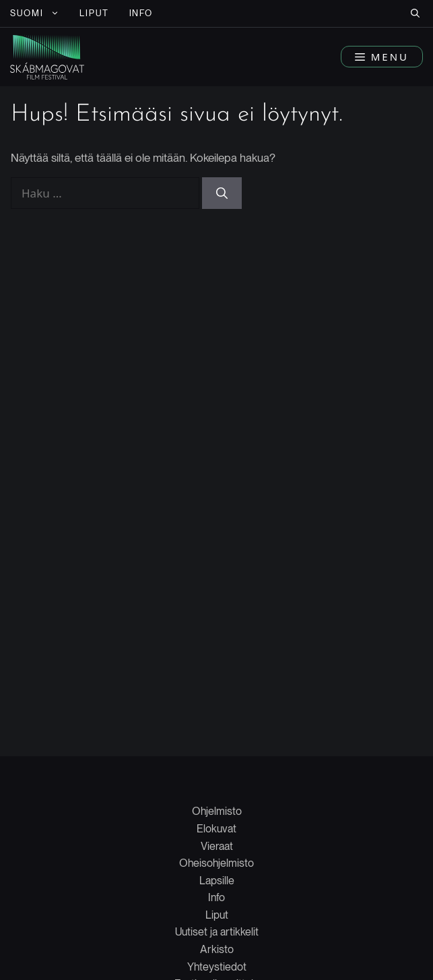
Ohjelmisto (217, 811)
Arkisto (217, 949)
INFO (141, 13)
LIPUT (94, 13)
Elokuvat (216, 829)
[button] (415, 13)
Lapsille (217, 881)
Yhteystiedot (217, 967)
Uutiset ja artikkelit (217, 932)
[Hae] (222, 193)
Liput (217, 915)
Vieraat (217, 846)
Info (216, 897)
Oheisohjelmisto (216, 863)
